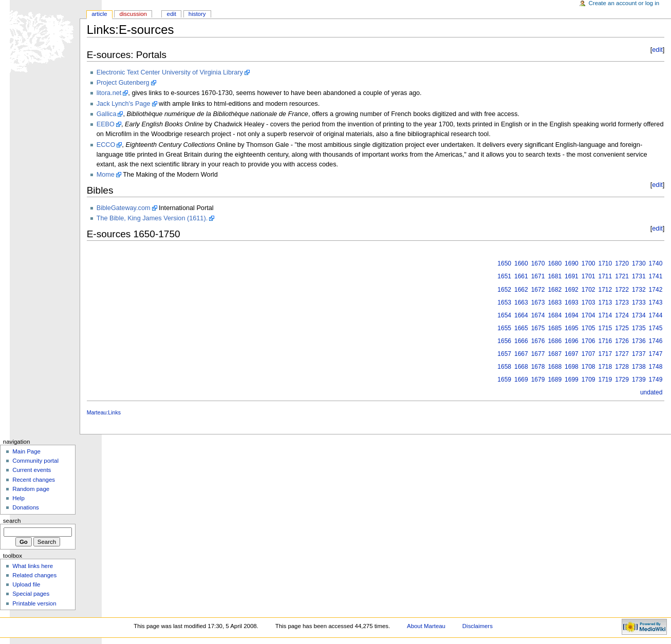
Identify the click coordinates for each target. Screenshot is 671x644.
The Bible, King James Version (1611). (152, 218)
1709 (589, 380)
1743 (656, 302)
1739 (639, 380)
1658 (504, 367)
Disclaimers (478, 626)
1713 (605, 302)
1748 (656, 367)
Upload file (26, 584)
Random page (31, 489)
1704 (589, 315)
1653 (504, 302)
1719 (605, 380)
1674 (538, 315)
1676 (538, 341)
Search (12, 521)
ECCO (106, 145)
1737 (639, 354)
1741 (656, 276)
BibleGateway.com (124, 208)
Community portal (35, 461)
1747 (656, 354)
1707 (589, 354)
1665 (521, 328)
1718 (605, 367)
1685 (555, 328)
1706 (589, 341)
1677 (538, 354)
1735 (639, 328)
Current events (32, 470)
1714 (605, 315)
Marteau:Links (104, 412)
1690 (572, 263)
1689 (555, 380)
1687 (555, 354)
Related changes (34, 575)
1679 (538, 380)
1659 (504, 380)
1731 (639, 276)
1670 (538, 263)
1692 (572, 290)
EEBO (106, 124)
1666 (521, 341)
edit (657, 50)
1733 (639, 302)
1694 (572, 315)
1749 (656, 380)
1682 (555, 290)
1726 (622, 341)
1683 (555, 302)
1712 (605, 290)
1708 (589, 367)
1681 (555, 276)
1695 (572, 328)
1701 (589, 276)
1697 (572, 354)
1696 (572, 341)
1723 (622, 302)
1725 (622, 328)
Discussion (133, 14)
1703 (589, 302)
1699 (572, 380)
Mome (106, 175)
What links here (33, 566)
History (197, 14)
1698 (572, 367)
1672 (538, 290)
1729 (622, 380)
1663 (521, 302)
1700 (589, 263)
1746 (656, 341)
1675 (538, 328)
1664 (521, 315)
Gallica (107, 114)
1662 (521, 290)
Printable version (34, 603)
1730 (639, 263)
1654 (504, 315)
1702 (589, 290)
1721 (622, 276)
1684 (555, 315)
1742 (656, 290)
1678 (538, 367)
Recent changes (34, 480)
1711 (605, 276)
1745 (656, 328)
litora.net (109, 93)
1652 (504, 290)
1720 (622, 263)
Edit (172, 14)
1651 (504, 276)
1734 (639, 315)
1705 (589, 328)
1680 (555, 263)
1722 (622, 290)
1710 (605, 263)
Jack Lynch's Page (124, 104)
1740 (656, 263)
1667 (521, 354)
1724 (622, 315)
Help (18, 498)
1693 (572, 302)
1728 (622, 367)
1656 (504, 341)
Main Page (26, 451)
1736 (639, 341)
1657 (504, 354)
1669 (521, 380)
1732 (639, 290)
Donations (26, 507)
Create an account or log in (624, 3)
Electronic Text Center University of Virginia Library (170, 72)
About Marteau (426, 626)
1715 (605, 328)
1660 (521, 263)
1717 (605, 354)
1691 (572, 276)
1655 (504, 328)
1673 (538, 302)
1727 (622, 354)
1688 (555, 367)
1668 (521, 367)
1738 (639, 367)
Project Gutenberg (123, 83)
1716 (605, 341)
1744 (656, 315)
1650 (504, 263)
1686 (555, 341)
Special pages (31, 594)
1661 (521, 276)
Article (99, 14)
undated (651, 392)
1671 (538, 276)
